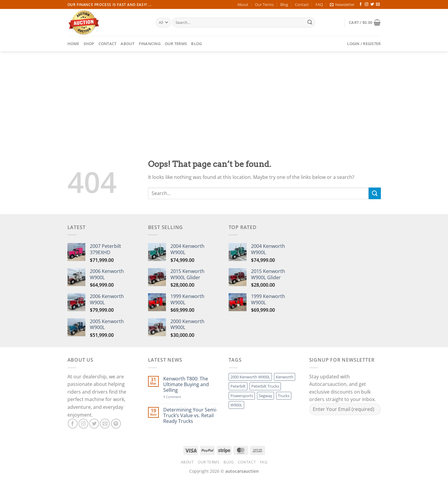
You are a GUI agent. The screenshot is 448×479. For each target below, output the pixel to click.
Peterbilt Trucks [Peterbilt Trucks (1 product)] (265, 386)
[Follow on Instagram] (367, 4)
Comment (172, 397)
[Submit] (310, 23)
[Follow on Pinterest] (116, 424)
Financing (150, 44)
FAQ (319, 4)
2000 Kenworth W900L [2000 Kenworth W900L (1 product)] (250, 377)
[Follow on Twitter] (372, 4)
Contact (302, 4)
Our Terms (264, 4)
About (243, 4)
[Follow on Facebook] (361, 4)
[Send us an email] (378, 4)
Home (73, 44)
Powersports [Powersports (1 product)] (242, 396)
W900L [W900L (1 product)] (236, 405)
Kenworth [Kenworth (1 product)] (285, 377)
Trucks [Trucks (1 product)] (284, 396)
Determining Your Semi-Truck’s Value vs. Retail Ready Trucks (190, 416)
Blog (284, 4)
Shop (89, 44)
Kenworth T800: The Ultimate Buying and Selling (186, 385)
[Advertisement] (224, 96)
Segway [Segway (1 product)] (265, 396)
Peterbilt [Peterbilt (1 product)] (238, 386)
